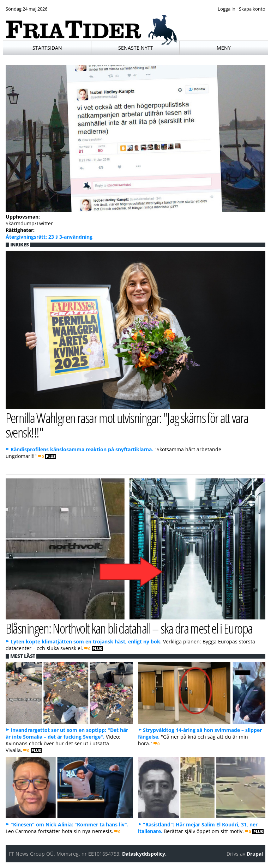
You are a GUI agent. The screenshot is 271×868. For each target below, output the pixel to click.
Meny (224, 48)
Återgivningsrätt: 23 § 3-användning (49, 237)
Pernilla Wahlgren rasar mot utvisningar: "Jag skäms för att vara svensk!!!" (127, 425)
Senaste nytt (136, 48)
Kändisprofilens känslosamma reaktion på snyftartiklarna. (82, 449)
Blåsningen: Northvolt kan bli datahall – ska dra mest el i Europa (129, 628)
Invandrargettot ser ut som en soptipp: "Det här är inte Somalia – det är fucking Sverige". (67, 733)
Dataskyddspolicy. (144, 854)
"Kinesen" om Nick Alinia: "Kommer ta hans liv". (70, 824)
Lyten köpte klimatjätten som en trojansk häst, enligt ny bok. (86, 641)
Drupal (255, 854)
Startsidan (47, 48)
